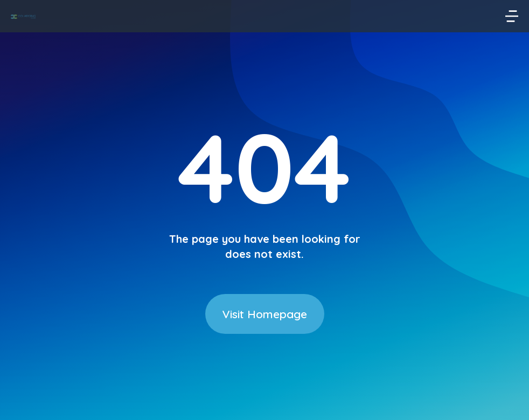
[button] (512, 16)
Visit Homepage (265, 314)
